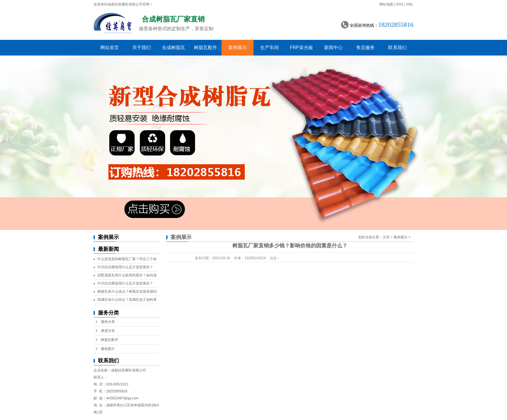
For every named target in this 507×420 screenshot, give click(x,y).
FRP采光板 (301, 48)
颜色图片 (108, 349)
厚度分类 (108, 331)
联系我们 (397, 48)
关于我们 (142, 48)
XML (410, 4)
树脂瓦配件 (206, 48)
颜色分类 (108, 322)
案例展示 (238, 48)
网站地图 (386, 4)
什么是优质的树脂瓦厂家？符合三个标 (127, 259)
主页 (386, 237)
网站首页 (110, 48)
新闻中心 (333, 48)
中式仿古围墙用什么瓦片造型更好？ (125, 267)
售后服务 (365, 48)
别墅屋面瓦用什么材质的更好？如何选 (127, 275)
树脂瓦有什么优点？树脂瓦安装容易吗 (127, 292)
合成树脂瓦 (174, 48)
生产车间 (269, 48)
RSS (400, 4)
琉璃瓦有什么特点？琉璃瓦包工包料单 (127, 300)
